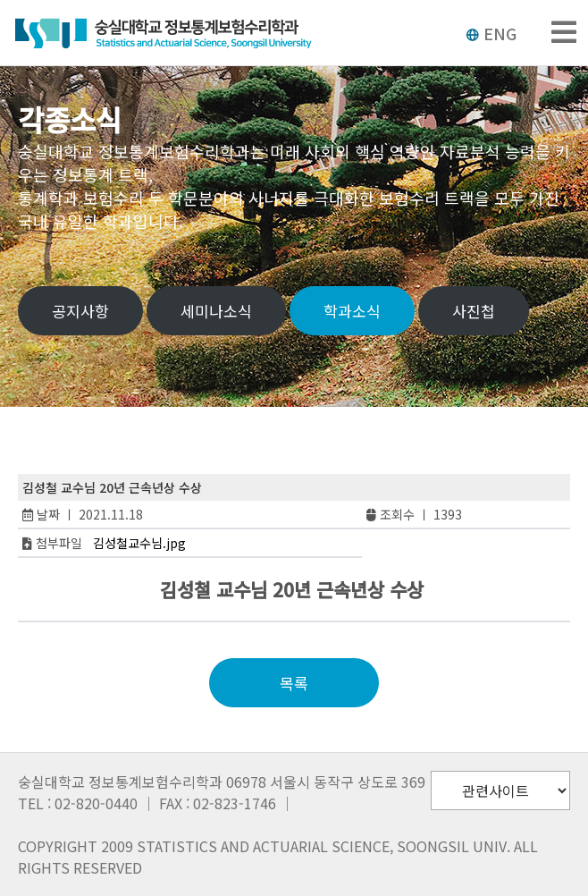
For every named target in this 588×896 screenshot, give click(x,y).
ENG (491, 33)
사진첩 (474, 311)
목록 (294, 683)
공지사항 (80, 311)
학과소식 (352, 311)
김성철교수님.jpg (139, 543)
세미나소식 (216, 311)
